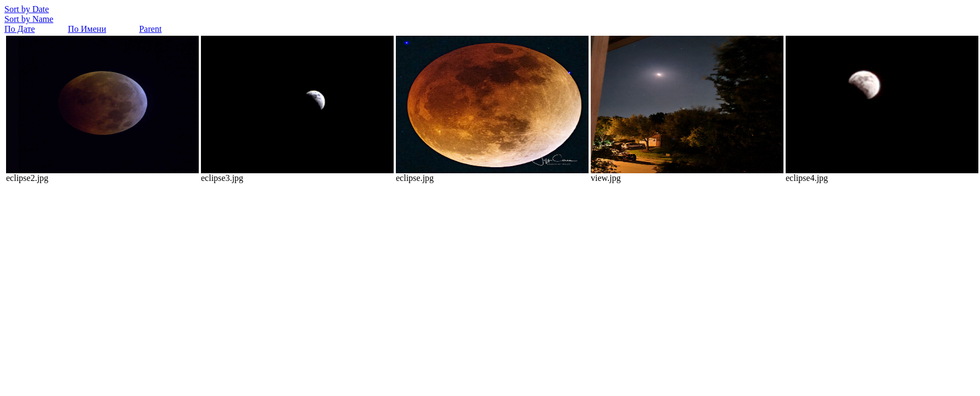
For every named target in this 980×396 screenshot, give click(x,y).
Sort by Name (29, 19)
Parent (151, 29)
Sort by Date (27, 9)
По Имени (87, 29)
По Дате (20, 29)
